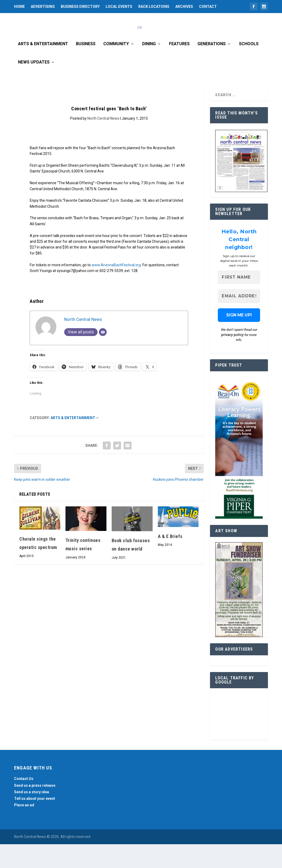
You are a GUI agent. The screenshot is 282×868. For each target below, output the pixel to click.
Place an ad (24, 829)
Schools (249, 68)
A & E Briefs (170, 560)
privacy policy (232, 358)
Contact (208, 7)
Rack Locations (154, 7)
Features (179, 68)
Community (116, 68)
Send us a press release (35, 809)
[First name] (239, 301)
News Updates (34, 86)
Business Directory (80, 7)
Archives (184, 7)
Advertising (43, 7)
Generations (212, 68)
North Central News (103, 142)
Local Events (119, 7)
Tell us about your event (35, 822)
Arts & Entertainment (43, 68)
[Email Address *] (239, 320)
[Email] (103, 356)
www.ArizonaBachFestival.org (116, 288)
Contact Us (24, 802)
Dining (149, 68)
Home (19, 7)
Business (86, 68)
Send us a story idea (32, 815)
